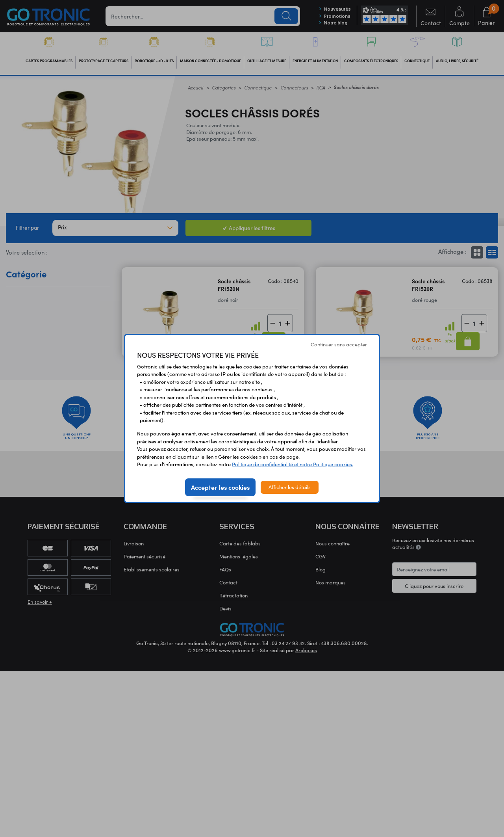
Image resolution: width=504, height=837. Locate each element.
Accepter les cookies (220, 487)
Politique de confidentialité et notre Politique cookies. (293, 464)
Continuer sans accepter (339, 344)
